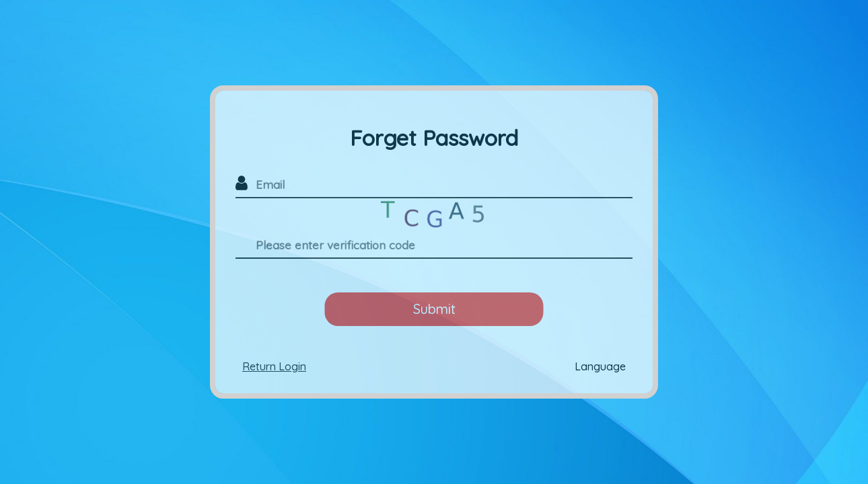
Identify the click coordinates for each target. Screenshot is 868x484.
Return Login (274, 366)
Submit (434, 309)
